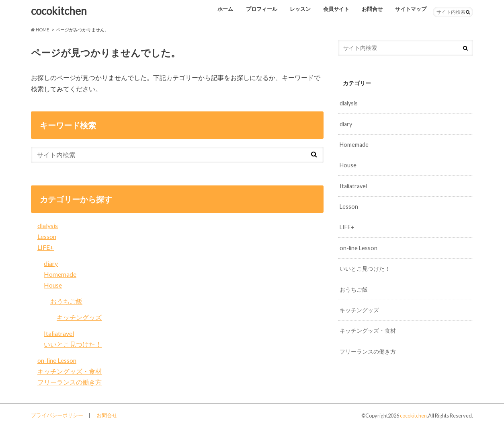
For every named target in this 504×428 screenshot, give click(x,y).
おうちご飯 (66, 301)
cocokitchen (59, 11)
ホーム (225, 9)
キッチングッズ (79, 317)
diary (51, 263)
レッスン (300, 9)
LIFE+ (46, 247)
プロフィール (262, 9)
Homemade (60, 274)
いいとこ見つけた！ (73, 344)
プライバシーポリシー (57, 415)
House (53, 285)
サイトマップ (411, 9)
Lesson (47, 236)
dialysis (48, 225)
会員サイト (336, 9)
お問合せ (372, 9)
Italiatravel (59, 333)
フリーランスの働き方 (70, 382)
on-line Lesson (57, 360)
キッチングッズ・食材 (70, 371)
